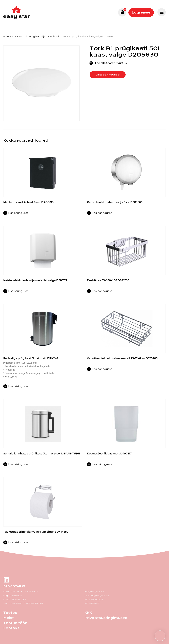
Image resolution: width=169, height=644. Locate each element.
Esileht (7, 36)
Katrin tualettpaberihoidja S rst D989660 (115, 202)
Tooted (10, 613)
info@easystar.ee (94, 592)
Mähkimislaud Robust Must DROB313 (28, 202)
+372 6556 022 (93, 603)
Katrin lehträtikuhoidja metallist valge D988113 (35, 280)
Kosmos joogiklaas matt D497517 (109, 454)
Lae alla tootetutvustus (111, 63)
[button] (160, 636)
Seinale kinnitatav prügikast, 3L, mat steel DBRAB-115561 (42, 454)
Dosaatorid (20, 36)
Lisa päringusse (108, 75)
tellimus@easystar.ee (97, 596)
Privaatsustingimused (106, 618)
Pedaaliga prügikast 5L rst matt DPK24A (31, 358)
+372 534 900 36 (94, 599)
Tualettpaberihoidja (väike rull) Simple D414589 (36, 532)
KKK (88, 613)
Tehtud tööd (15, 623)
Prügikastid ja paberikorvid (45, 36)
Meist (8, 618)
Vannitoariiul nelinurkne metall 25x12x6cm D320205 (122, 358)
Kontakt (11, 628)
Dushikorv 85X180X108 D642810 (108, 280)
